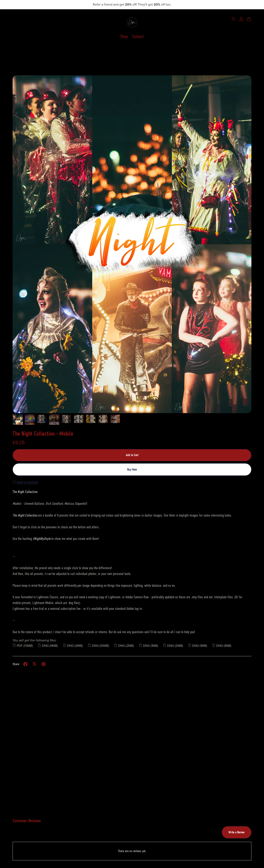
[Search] (234, 19)
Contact (138, 37)
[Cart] (250, 19)
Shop (124, 37)
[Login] (241, 19)
